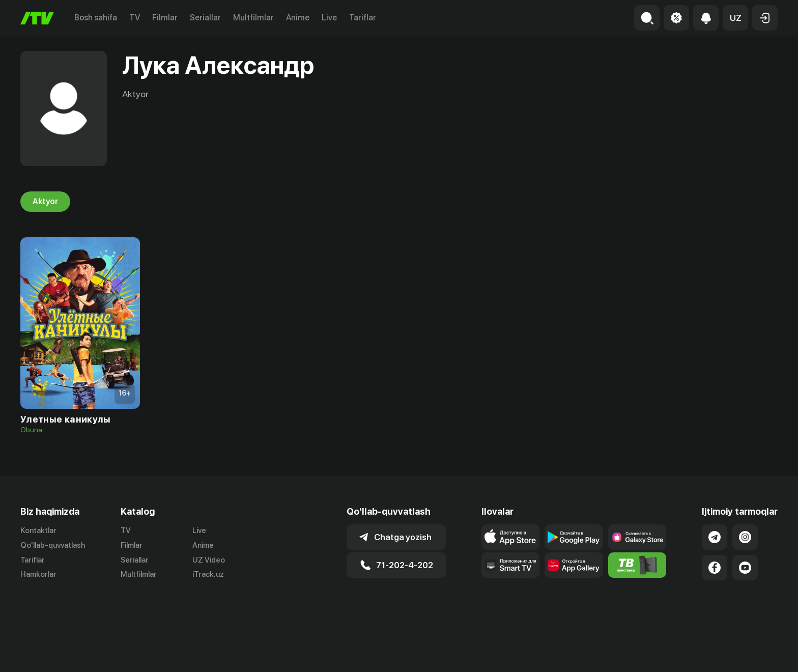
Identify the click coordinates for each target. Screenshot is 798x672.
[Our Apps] (511, 565)
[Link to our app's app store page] (511, 537)
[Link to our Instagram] (745, 537)
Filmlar (165, 18)
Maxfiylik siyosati (748, 653)
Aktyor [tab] (45, 202)
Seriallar (205, 18)
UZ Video (209, 560)
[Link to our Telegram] (715, 537)
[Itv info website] (637, 565)
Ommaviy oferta (679, 653)
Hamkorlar (38, 575)
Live (329, 18)
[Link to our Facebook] (715, 568)
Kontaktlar (38, 530)
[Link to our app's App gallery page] (574, 565)
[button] (735, 18)
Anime (298, 18)
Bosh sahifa (96, 18)
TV (135, 18)
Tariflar (363, 18)
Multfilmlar (253, 18)
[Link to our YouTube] (745, 568)
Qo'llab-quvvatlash (53, 545)
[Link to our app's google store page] (574, 537)
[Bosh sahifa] (37, 18)
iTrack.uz (208, 575)
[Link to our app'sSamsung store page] (637, 537)
